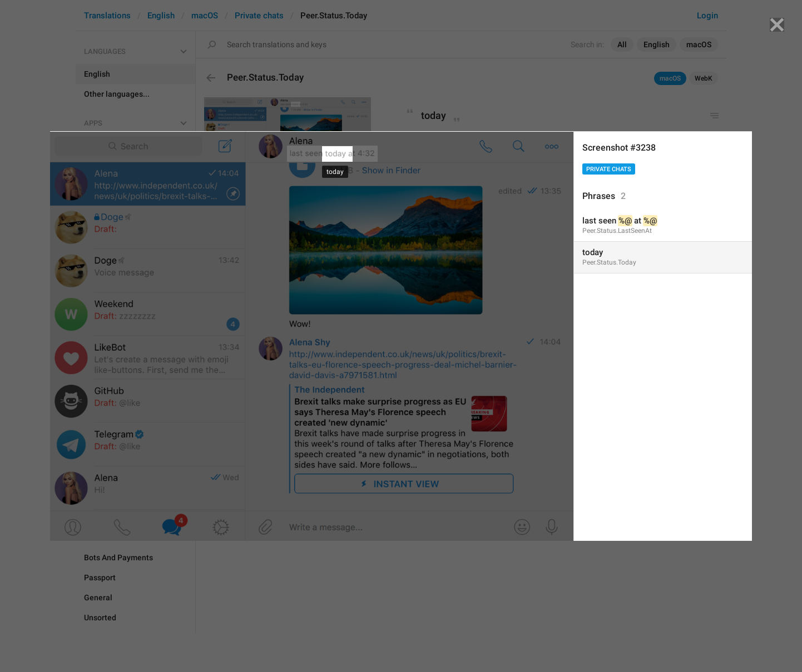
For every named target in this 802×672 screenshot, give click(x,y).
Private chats (609, 169)
